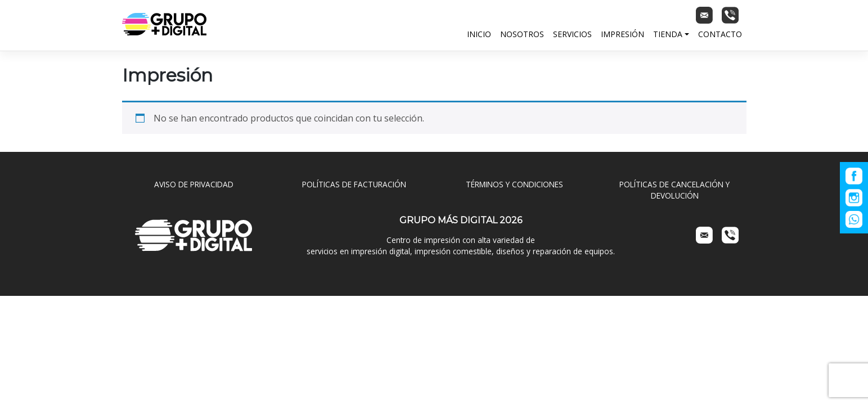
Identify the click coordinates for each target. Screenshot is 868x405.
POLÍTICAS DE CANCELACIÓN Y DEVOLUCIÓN (674, 190)
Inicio (479, 34)
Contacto (720, 34)
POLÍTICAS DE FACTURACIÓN (354, 184)
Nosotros (522, 34)
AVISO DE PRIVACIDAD (194, 184)
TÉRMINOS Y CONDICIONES (514, 184)
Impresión (622, 34)
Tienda (668, 34)
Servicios (572, 34)
